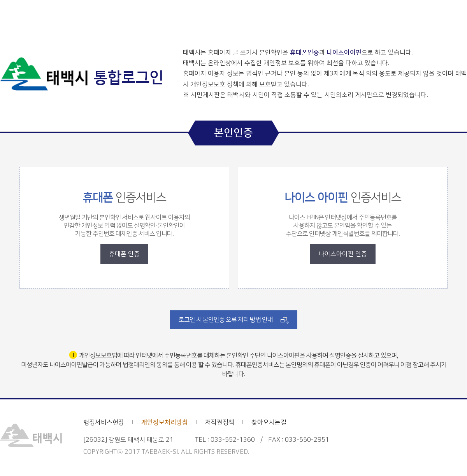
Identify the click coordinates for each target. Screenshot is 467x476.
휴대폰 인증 (124, 254)
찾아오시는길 (269, 422)
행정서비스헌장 (104, 422)
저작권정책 (220, 422)
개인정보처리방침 (165, 422)
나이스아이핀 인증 (343, 254)
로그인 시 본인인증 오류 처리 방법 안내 (226, 320)
